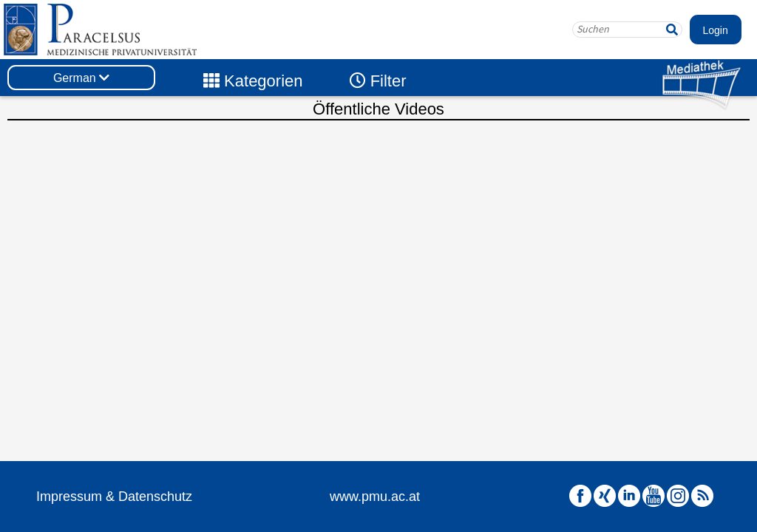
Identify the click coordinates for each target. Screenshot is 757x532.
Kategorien (253, 81)
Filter (378, 81)
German (81, 78)
